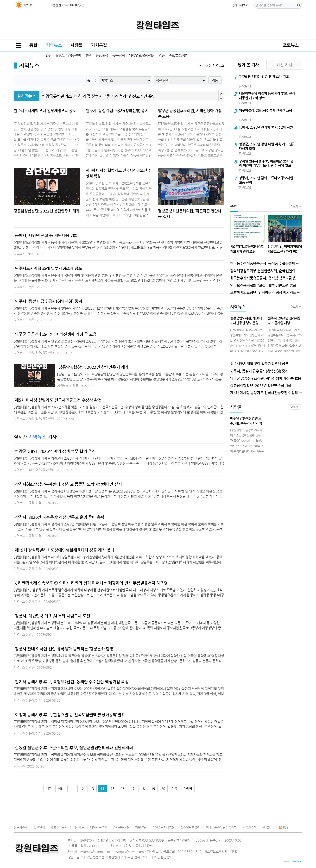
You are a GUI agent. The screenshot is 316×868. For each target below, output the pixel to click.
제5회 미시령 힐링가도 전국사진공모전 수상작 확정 (58, 400)
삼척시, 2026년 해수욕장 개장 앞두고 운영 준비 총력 (60, 517)
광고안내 (39, 827)
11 (72, 789)
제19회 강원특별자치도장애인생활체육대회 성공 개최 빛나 (64, 550)
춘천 (49, 55)
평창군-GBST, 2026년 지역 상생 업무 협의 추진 (55, 451)
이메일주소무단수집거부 (221, 827)
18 (143, 789)
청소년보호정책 (190, 827)
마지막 (188, 789)
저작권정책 (249, 827)
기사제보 (79, 827)
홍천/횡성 (102, 55)
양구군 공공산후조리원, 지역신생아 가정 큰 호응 (56, 334)
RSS (284, 827)
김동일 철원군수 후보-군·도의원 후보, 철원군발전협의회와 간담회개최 (74, 748)
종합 (33, 45)
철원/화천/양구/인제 (69, 55)
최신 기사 (284, 65)
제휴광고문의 (59, 827)
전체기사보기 (240, 5)
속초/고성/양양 (178, 55)
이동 (215, 80)
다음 (174, 789)
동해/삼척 (118, 55)
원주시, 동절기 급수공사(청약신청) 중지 (48, 301)
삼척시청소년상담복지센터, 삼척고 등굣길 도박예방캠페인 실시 (68, 484)
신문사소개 (21, 827)
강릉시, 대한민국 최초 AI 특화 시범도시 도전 (53, 616)
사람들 (76, 45)
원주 (89, 55)
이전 (61, 789)
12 (82, 789)
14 (102, 789)
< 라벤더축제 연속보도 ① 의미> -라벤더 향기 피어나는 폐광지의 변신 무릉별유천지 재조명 (91, 583)
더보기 (294, 207)
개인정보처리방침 (163, 827)
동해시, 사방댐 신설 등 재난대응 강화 (46, 235)
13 (92, 789)
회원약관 (141, 827)
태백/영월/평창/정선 (142, 55)
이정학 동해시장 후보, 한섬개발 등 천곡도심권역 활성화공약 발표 (70, 715)
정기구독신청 (121, 827)
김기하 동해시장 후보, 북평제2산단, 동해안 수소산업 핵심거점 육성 (72, 682)
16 (123, 789)
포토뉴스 (291, 45)
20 (163, 789)
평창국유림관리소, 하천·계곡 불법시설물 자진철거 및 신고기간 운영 (99, 96)
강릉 (162, 55)
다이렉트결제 (99, 827)
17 (133, 789)
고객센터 (268, 827)
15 (112, 789)
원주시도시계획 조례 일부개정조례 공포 (48, 268)
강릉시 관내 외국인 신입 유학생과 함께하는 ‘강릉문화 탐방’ (64, 649)
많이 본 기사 (248, 65)
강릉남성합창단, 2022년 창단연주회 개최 (93, 367)
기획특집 (99, 45)
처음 (49, 789)
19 (153, 789)
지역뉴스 (54, 45)
